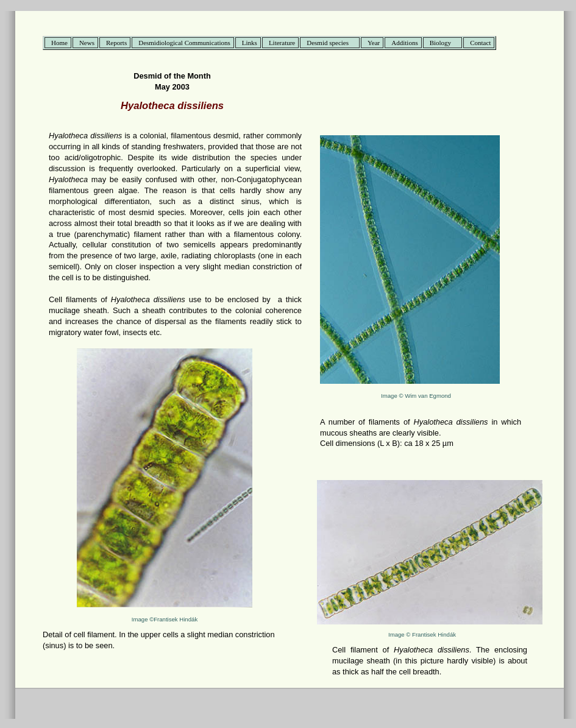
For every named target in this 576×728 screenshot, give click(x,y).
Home (59, 43)
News (87, 43)
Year (374, 43)
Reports (116, 43)
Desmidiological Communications (184, 43)
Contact (480, 43)
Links (250, 43)
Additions (404, 43)
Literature (282, 43)
